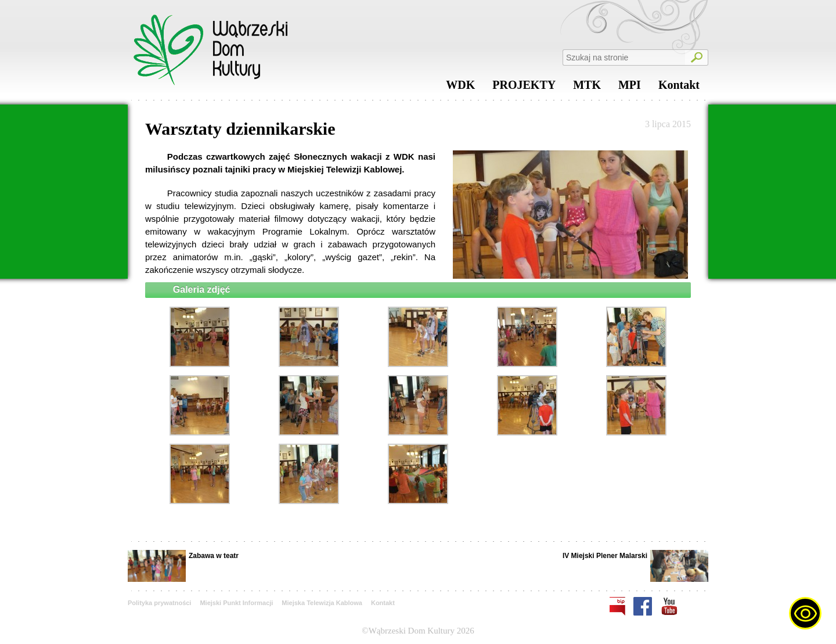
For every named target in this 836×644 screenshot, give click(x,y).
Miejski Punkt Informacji (236, 603)
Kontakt (679, 88)
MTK (587, 88)
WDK (460, 88)
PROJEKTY (524, 88)
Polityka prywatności (159, 603)
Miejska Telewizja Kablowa (322, 603)
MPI (630, 88)
